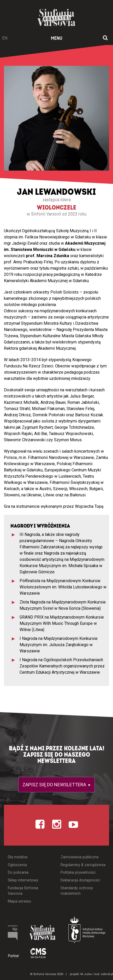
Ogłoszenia (17, 865)
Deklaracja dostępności (80, 880)
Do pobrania (18, 872)
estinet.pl (107, 974)
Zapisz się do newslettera (55, 785)
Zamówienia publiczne (80, 857)
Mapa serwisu (19, 901)
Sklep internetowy (23, 880)
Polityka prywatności (78, 872)
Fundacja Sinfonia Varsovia (23, 891)
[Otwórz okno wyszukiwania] (105, 38)
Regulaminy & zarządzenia (83, 865)
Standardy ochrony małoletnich (77, 891)
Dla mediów (18, 857)
